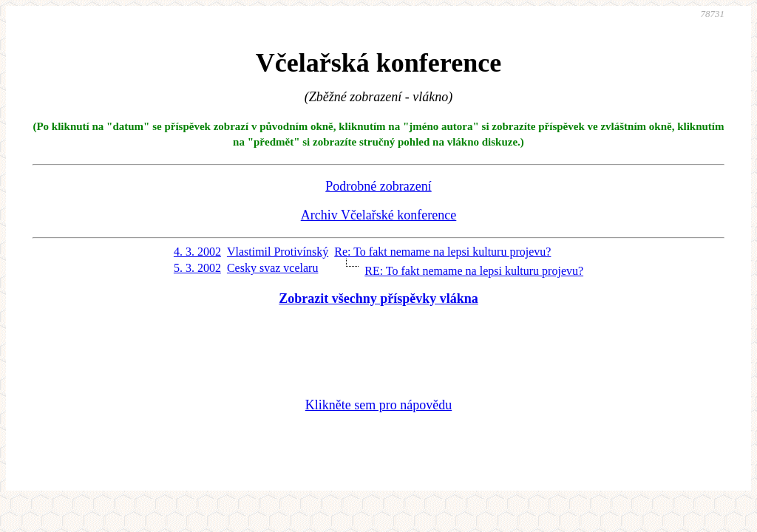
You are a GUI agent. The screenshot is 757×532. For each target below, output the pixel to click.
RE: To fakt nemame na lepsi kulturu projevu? (474, 271)
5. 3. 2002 (197, 268)
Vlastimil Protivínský (278, 252)
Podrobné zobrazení (378, 186)
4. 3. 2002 (197, 252)
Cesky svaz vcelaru (273, 268)
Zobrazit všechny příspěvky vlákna (378, 299)
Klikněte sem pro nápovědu (378, 405)
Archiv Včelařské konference (379, 215)
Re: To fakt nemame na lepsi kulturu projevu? (442, 252)
